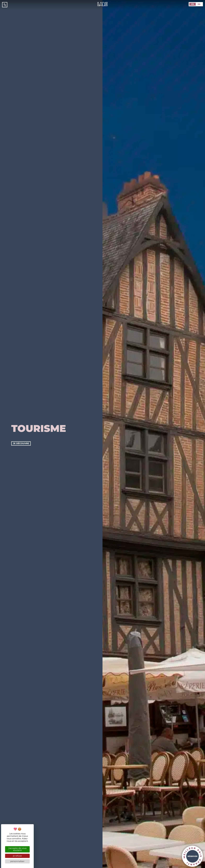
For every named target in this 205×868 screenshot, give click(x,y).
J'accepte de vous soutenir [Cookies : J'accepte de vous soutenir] (17, 849)
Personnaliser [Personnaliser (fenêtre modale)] (17, 861)
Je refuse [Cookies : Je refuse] (17, 856)
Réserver (193, 856)
